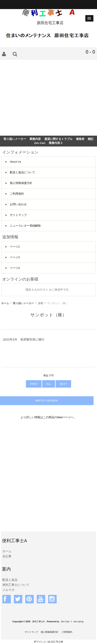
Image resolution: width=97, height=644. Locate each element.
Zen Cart (40, 143)
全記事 (7, 556)
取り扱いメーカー (23, 303)
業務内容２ (56, 143)
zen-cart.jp (78, 621)
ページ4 (13, 268)
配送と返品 (10, 580)
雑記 (91, 139)
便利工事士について (16, 585)
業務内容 (35, 139)
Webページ (64, 417)
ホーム (5, 303)
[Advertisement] (48, 98)
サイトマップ (16, 215)
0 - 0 (90, 52)
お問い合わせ (16, 204)
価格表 (80, 139)
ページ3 (13, 257)
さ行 (41, 303)
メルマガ (8, 590)
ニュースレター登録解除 (23, 226)
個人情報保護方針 (19, 183)
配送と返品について (20, 172)
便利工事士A (38, 621)
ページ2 (13, 247)
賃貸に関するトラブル (58, 139)
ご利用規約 (15, 194)
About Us (13, 162)
